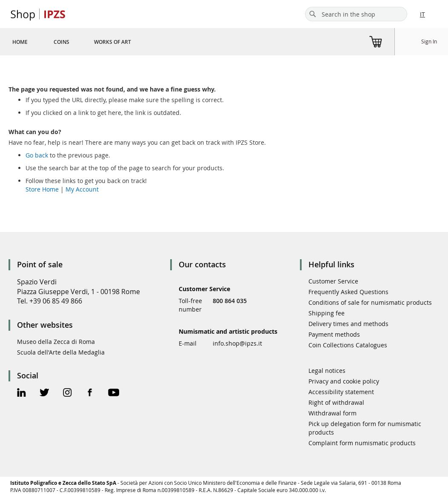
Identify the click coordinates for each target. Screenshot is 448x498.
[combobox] (356, 14)
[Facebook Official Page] (90, 394)
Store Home (42, 189)
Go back (37, 155)
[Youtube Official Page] (114, 394)
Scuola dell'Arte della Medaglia (61, 352)
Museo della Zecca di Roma (56, 342)
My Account (82, 189)
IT (422, 14)
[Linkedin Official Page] (21, 394)
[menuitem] (20, 42)
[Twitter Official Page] (44, 394)
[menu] (82, 42)
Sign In (429, 41)
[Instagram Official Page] (67, 394)
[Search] (313, 14)
